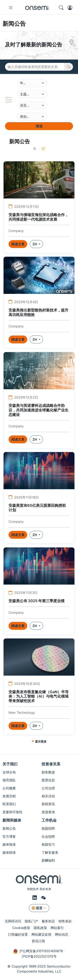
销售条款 (65, 921)
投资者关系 (51, 764)
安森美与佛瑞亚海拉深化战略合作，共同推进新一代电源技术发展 (38, 217)
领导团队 (9, 780)
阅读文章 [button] (18, 244)
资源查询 (48, 812)
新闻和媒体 (12, 820)
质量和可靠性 (12, 812)
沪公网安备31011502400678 (38, 951)
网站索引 (57, 928)
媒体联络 (9, 852)
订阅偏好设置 (18, 934)
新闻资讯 (48, 804)
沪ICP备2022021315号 (39, 956)
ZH (35, 244)
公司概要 (9, 788)
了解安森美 (50, 852)
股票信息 (48, 780)
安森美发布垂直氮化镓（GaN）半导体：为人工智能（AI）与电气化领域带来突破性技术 (39, 696)
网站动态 (62, 934)
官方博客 (9, 837)
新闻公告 (9, 828)
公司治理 (48, 788)
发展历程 (9, 796)
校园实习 (48, 844)
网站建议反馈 (41, 934)
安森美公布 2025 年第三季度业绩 (37, 601)
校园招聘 (48, 828)
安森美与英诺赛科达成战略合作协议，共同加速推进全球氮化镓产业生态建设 (38, 410)
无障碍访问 (13, 921)
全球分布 (9, 772)
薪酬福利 (48, 860)
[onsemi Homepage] (37, 8)
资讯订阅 (38, 941)
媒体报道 (9, 844)
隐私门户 (31, 921)
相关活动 (48, 796)
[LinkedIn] (35, 898)
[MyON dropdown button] (71, 8)
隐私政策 (40, 928)
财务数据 (48, 772)
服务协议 (48, 921)
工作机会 (49, 820)
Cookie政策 (21, 928)
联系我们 (9, 804)
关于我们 (10, 764)
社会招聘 (48, 837)
